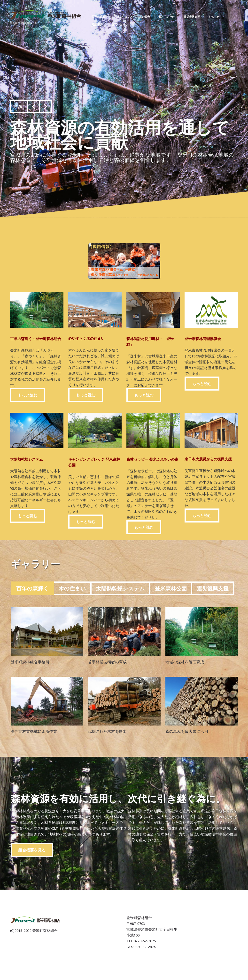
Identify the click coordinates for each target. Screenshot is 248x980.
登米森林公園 (171, 588)
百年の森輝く (32, 588)
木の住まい (72, 588)
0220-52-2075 (145, 941)
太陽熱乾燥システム (120, 588)
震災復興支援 (213, 588)
